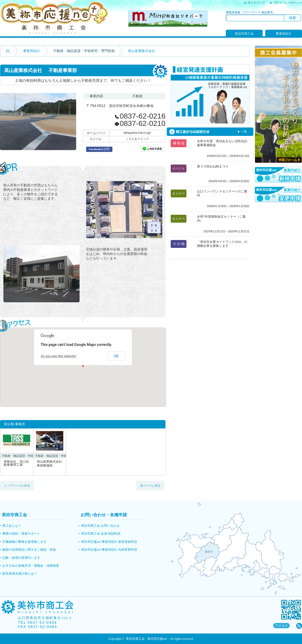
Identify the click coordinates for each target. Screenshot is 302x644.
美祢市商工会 (244, 34)
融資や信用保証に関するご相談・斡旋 (29, 550)
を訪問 (99, 149)
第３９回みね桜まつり (213, 166)
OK (116, 356)
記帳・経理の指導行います (21, 558)
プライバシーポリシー (288, 3)
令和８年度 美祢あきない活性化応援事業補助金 (222, 143)
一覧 (244, 131)
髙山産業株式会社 (50, 464)
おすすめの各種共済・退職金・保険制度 (31, 566)
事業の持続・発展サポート (21, 534)
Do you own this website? (59, 356)
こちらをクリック (137, 139)
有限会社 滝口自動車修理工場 (16, 463)
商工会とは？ (12, 526)
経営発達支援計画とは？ (20, 574)
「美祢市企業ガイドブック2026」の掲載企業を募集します (222, 244)
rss (299, 626)
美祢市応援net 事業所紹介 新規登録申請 (109, 542)
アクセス (282, 626)
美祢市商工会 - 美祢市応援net (146, 639)
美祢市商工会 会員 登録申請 (101, 534)
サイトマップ (256, 3)
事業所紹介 (284, 34)
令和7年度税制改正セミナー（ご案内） (221, 219)
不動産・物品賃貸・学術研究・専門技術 (84, 51)
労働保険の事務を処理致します (24, 542)
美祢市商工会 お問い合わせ (100, 526)
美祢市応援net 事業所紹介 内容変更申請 (109, 550)
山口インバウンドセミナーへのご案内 (222, 193)
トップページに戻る (17, 485)
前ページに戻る (150, 485)
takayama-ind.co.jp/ (137, 133)
